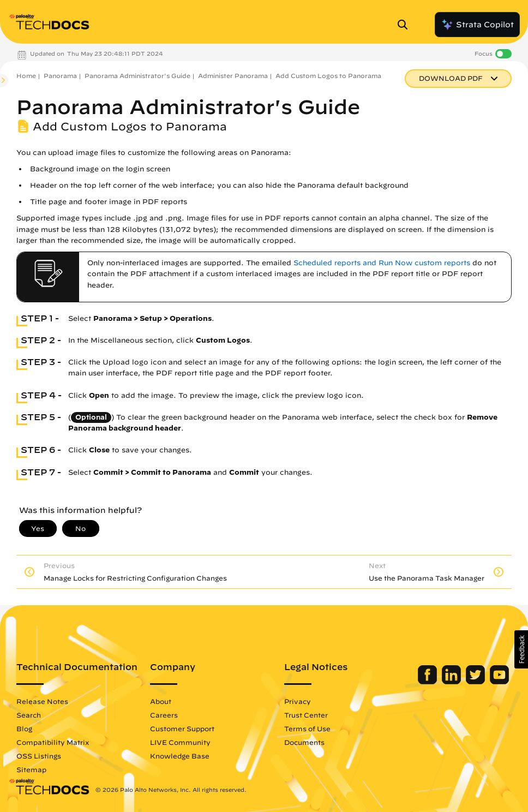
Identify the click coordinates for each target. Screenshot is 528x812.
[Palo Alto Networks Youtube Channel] (499, 682)
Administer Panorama (233, 76)
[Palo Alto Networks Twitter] (476, 682)
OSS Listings (39, 756)
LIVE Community (180, 742)
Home (26, 76)
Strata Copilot (477, 25)
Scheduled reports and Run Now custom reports (382, 263)
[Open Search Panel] (406, 25)
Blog (24, 729)
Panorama (60, 76)
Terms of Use (307, 729)
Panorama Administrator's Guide (137, 76)
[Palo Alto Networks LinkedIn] (452, 682)
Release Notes (42, 701)
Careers (164, 715)
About (161, 701)
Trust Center (306, 715)
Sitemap (31, 769)
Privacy (298, 701)
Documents (304, 742)
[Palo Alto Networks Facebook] (428, 682)
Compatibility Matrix (53, 742)
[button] (521, 649)
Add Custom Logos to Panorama (328, 76)
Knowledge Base (180, 756)
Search (29, 715)
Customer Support (182, 729)
